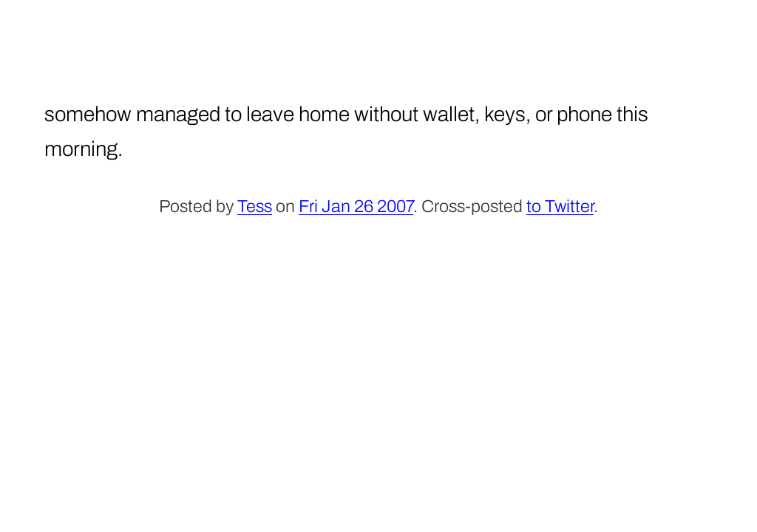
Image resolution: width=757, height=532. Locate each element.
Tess (255, 207)
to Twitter (560, 207)
